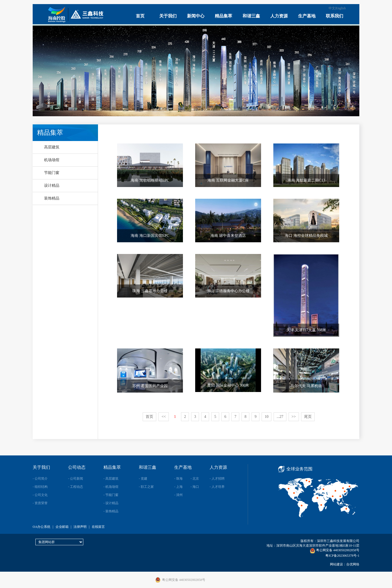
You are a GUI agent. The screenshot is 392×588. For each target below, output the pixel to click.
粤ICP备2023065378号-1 (342, 556)
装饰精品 (52, 198)
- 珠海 (178, 479)
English (341, 8)
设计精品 (52, 186)
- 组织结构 (40, 487)
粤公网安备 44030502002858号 (335, 550)
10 (267, 417)
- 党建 (143, 479)
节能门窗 (52, 173)
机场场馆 (52, 160)
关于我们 (168, 16)
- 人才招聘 (217, 479)
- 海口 (195, 487)
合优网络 (353, 564)
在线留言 (98, 527)
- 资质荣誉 (40, 503)
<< (164, 417)
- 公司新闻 (76, 479)
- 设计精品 (111, 503)
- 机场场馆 (111, 487)
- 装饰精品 (111, 511)
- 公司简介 (40, 479)
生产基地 (307, 16)
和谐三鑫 (251, 16)
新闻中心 (196, 16)
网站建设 (336, 564)
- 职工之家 (146, 487)
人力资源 (279, 16)
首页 (140, 16)
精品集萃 (223, 16)
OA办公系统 (42, 527)
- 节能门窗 (111, 495)
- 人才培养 (217, 487)
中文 (332, 8)
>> (294, 417)
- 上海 (178, 487)
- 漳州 (178, 495)
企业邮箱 (62, 527)
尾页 (308, 417)
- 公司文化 (40, 495)
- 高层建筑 (111, 479)
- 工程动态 (76, 487)
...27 (280, 417)
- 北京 (195, 479)
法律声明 (80, 527)
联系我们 (335, 16)
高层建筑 (52, 147)
